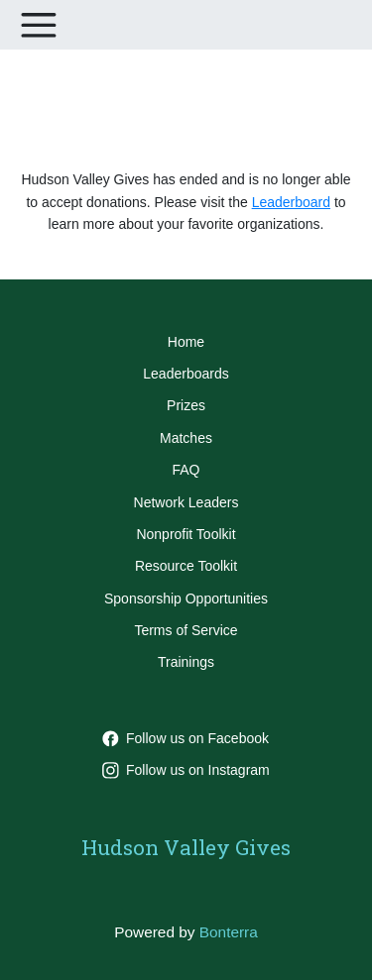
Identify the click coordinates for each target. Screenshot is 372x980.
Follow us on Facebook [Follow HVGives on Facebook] (186, 738)
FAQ (186, 470)
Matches (186, 438)
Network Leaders (186, 502)
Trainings (186, 662)
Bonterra (229, 932)
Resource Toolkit (186, 566)
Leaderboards (186, 374)
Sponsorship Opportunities (186, 599)
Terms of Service (186, 630)
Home (186, 342)
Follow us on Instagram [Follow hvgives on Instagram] (186, 770)
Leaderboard (291, 202)
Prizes (186, 405)
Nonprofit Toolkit (186, 534)
